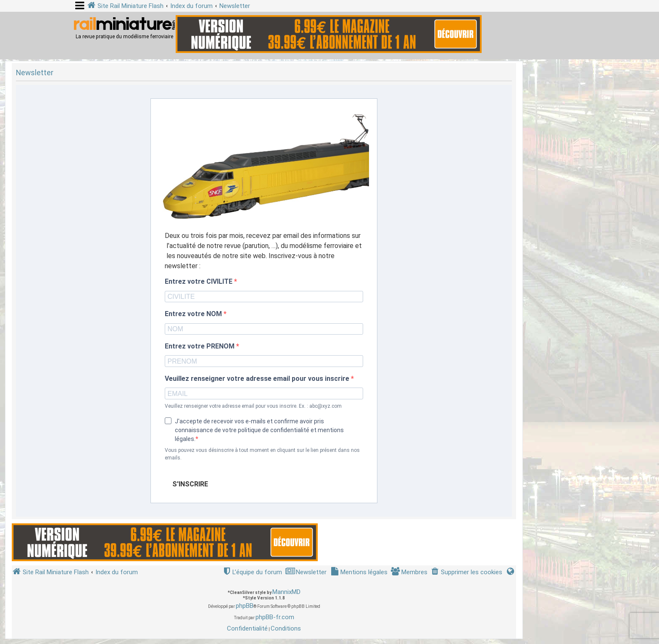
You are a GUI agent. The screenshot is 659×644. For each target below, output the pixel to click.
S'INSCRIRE (190, 484)
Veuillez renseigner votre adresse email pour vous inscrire (258, 379)
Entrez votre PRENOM (200, 346)
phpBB (245, 606)
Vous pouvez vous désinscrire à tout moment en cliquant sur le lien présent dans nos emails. (262, 454)
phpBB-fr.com (275, 617)
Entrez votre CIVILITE (199, 282)
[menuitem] (467, 572)
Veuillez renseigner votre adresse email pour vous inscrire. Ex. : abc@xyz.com (253, 406)
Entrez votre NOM (194, 314)
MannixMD (286, 592)
